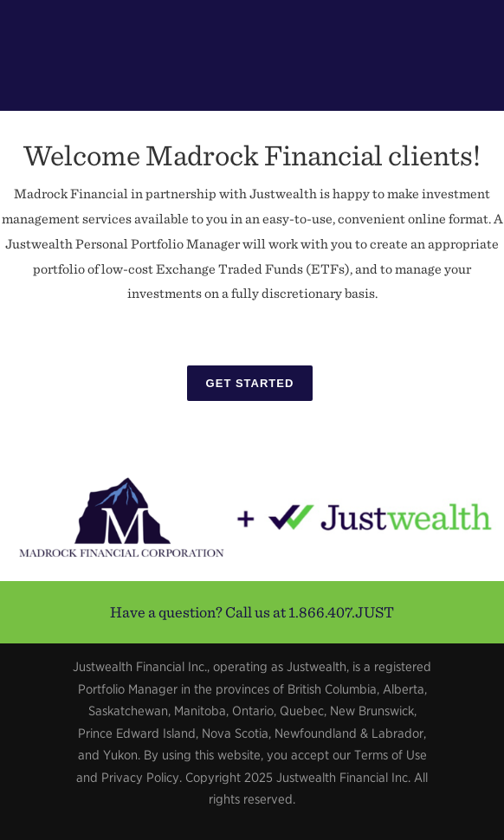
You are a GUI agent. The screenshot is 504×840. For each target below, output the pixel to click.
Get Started (250, 383)
